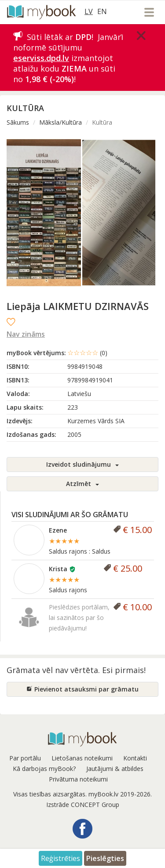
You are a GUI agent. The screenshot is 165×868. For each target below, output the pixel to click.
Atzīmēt (82, 484)
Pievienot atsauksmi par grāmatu (82, 689)
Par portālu (25, 758)
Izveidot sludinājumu (82, 464)
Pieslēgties (105, 858)
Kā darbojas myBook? (44, 769)
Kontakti (135, 758)
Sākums (18, 122)
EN (102, 11)
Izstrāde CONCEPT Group (83, 805)
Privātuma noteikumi (78, 779)
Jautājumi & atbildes (115, 769)
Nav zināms (26, 334)
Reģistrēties (60, 858)
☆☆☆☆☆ (87, 353)
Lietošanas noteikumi (82, 758)
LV (89, 11)
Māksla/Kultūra (60, 122)
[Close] (141, 36)
